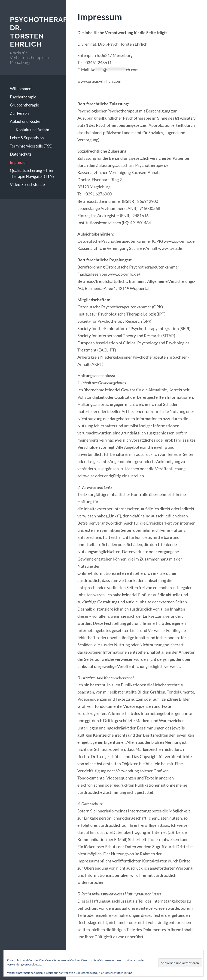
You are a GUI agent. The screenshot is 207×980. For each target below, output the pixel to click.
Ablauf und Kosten (26, 121)
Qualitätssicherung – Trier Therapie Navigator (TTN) (32, 173)
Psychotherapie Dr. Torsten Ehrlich (42, 32)
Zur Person (19, 113)
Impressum (19, 162)
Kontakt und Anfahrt (33, 130)
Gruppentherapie (24, 105)
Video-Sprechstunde (27, 184)
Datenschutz (21, 154)
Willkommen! (21, 89)
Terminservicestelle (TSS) (31, 146)
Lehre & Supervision (27, 138)
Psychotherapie (23, 97)
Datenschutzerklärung (119, 973)
